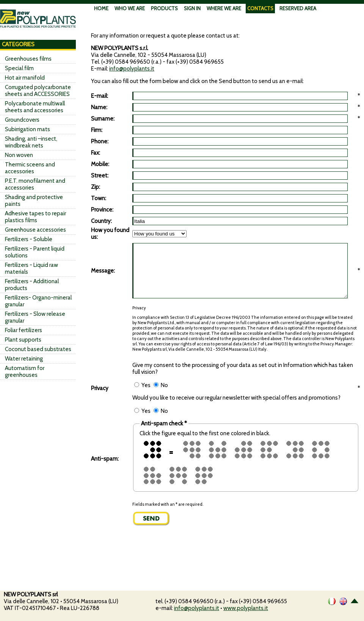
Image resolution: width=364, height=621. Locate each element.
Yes (142, 385)
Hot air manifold (25, 78)
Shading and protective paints (34, 201)
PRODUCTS (164, 8)
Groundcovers (22, 120)
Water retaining (24, 359)
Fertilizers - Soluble (29, 239)
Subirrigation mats (27, 129)
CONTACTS (260, 8)
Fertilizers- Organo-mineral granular (38, 301)
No (161, 385)
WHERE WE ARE (224, 8)
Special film (19, 68)
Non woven (19, 155)
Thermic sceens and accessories (30, 168)
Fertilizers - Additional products (32, 285)
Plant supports (23, 340)
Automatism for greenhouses (25, 372)
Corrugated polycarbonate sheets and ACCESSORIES (38, 91)
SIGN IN (192, 8)
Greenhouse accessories (35, 230)
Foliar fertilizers (24, 330)
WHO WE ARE (130, 8)
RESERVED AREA (298, 8)
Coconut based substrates (38, 349)
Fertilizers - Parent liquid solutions (35, 252)
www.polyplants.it (246, 608)
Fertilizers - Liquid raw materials (31, 268)
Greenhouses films (28, 59)
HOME (101, 8)
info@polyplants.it (132, 69)
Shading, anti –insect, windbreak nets (31, 142)
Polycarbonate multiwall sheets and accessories (35, 107)
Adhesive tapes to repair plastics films (35, 217)
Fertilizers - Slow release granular (35, 317)
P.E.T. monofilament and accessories (35, 184)
